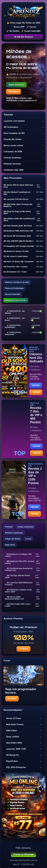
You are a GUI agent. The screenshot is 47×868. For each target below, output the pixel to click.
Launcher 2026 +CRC (23, 749)
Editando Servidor (23, 164)
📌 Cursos (31, 27)
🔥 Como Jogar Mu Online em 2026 (23, 23)
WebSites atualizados (14, 533)
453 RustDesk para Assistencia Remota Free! (19, 569)
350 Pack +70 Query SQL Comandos (18, 262)
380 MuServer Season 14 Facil (16, 251)
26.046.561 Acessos (24, 37)
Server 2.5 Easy (23, 718)
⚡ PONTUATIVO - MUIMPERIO (13, 326)
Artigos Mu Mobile (13, 539)
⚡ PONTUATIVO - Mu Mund (15, 319)
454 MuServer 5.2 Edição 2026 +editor (18, 555)
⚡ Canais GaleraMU (31, 31)
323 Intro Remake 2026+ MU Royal (18, 226)
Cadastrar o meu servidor (16, 300)
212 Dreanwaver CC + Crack (15, 272)
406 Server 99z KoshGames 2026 (17, 236)
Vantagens (14, 92)
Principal (9, 527)
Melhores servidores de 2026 (17, 282)
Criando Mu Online (23, 139)
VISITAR (36, 385)
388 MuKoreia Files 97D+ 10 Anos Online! (20, 562)
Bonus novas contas (23, 145)
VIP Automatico (23, 127)
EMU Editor (23, 731)
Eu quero (12, 699)
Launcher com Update (23, 121)
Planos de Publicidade (14, 288)
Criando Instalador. (23, 158)
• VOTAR (36, 392)
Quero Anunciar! (16, 85)
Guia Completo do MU (23, 133)
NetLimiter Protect (23, 724)
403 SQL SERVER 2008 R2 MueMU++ (19, 241)
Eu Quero (23, 649)
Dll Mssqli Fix (23, 755)
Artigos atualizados (26, 527)
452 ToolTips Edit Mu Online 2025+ (17, 577)
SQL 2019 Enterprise (23, 767)
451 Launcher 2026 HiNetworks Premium (19, 584)
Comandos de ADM (23, 152)
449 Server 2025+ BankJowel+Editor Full (14, 598)
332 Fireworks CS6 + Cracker (15, 267)
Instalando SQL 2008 (23, 170)
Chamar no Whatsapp (23, 854)
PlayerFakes (23, 761)
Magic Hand (10, 545)
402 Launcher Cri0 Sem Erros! (16, 199)
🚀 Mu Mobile (13, 31)
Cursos (28, 539)
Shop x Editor (23, 737)
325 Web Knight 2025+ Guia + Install (18, 605)
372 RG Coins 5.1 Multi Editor (16, 256)
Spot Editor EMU (23, 743)
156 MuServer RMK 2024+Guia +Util (18, 231)
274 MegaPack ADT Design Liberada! (19, 246)
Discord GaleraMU (13, 294)
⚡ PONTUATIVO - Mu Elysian (15, 312)
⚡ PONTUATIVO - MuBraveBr (13, 333)
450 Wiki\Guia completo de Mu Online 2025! (18, 591)
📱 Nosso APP (18, 27)
